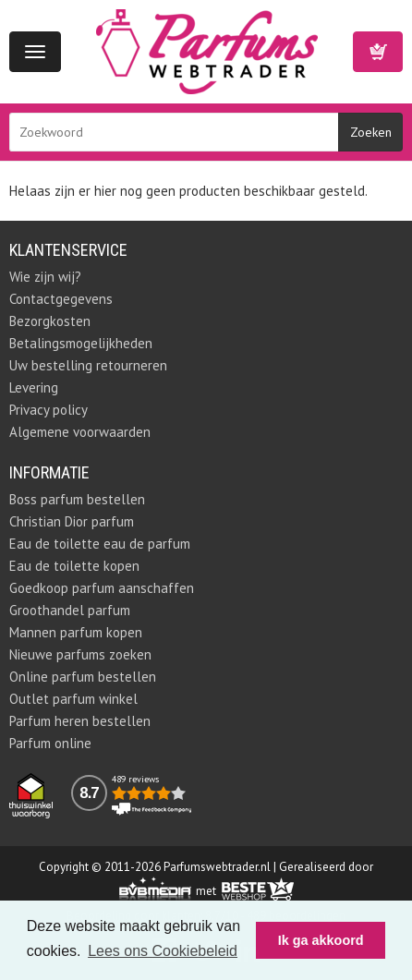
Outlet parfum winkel (73, 699)
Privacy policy (48, 410)
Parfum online (50, 743)
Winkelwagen (378, 52)
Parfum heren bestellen (80, 721)
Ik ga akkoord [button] (321, 940)
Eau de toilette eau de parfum (100, 544)
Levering (34, 387)
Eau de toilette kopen (74, 566)
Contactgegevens (61, 299)
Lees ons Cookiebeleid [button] (163, 951)
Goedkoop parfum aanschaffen (102, 588)
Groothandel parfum (70, 610)
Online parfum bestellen (83, 677)
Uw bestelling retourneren (88, 365)
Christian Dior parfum (72, 521)
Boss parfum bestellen (77, 499)
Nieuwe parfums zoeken (80, 654)
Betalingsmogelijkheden (81, 343)
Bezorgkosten (50, 321)
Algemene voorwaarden (80, 432)
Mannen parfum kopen (76, 632)
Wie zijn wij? (45, 277)
